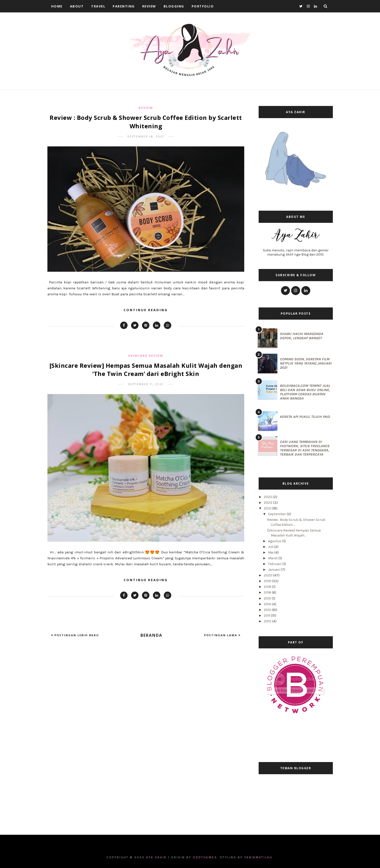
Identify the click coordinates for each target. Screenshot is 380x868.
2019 (268, 581)
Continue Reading (146, 310)
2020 (268, 575)
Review (149, 6)
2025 (268, 497)
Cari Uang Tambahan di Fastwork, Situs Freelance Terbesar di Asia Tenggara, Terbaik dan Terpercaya (305, 448)
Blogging (174, 6)
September (277, 514)
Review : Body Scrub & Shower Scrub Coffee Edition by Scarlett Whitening (146, 122)
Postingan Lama (221, 635)
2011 (267, 616)
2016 (268, 592)
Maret (273, 558)
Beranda (151, 635)
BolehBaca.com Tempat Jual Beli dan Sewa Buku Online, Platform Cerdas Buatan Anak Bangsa (305, 392)
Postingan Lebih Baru (76, 635)
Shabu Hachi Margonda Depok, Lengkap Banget (301, 336)
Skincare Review (146, 356)
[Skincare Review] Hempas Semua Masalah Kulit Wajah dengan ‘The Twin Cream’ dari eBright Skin (146, 370)
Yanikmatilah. (259, 857)
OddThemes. (206, 857)
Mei (271, 552)
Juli (271, 547)
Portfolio (203, 6)
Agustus (275, 541)
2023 (268, 503)
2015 (268, 598)
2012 (268, 610)
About (77, 6)
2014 (268, 604)
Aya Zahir (157, 857)
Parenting (124, 6)
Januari (274, 570)
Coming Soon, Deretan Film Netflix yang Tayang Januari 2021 (306, 363)
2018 (268, 587)
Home (57, 6)
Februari (275, 564)
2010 (268, 621)
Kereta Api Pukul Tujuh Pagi (305, 417)
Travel (98, 6)
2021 (268, 508)
